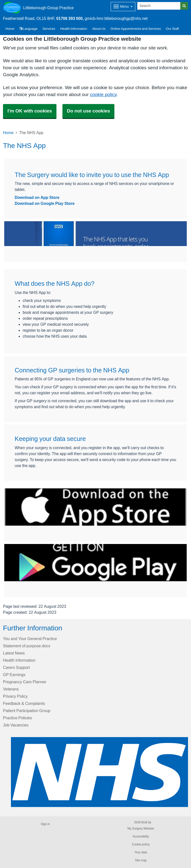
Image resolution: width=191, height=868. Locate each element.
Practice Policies (18, 718)
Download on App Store (37, 197)
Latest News (14, 653)
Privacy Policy (15, 696)
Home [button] (10, 29)
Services (49, 29)
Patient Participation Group (27, 711)
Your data (141, 852)
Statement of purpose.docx (27, 646)
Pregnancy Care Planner (25, 682)
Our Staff (172, 29)
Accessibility (141, 836)
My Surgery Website (141, 829)
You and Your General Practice (30, 639)
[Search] (159, 6)
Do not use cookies (88, 111)
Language (28, 29)
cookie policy (103, 94)
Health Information (74, 29)
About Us (99, 29)
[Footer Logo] (99, 772)
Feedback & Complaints (24, 703)
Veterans (11, 689)
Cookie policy (141, 844)
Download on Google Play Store (45, 203)
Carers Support (16, 667)
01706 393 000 (69, 18)
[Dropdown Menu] (123, 7)
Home (8, 133)
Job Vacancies (16, 725)
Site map (141, 860)
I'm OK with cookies (30, 111)
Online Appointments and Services (136, 29)
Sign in (45, 824)
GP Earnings (14, 675)
